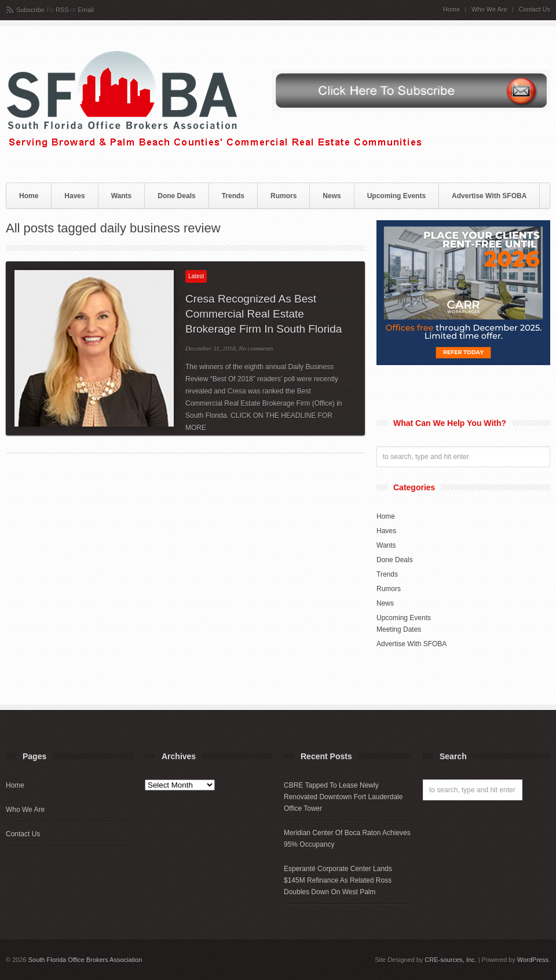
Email (86, 10)
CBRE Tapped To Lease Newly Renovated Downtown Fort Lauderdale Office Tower (343, 797)
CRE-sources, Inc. (450, 960)
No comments (256, 348)
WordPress (533, 960)
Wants (122, 196)
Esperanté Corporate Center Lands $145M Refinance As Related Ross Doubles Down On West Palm (338, 880)
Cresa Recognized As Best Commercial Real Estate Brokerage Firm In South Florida (264, 314)
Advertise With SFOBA (489, 196)
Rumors (284, 196)
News (332, 196)
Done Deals (176, 196)
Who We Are (489, 10)
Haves (74, 196)
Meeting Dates (399, 629)
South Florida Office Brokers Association (85, 960)
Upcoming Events (396, 196)
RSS (62, 10)
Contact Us (535, 10)
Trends (233, 196)
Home (451, 10)
